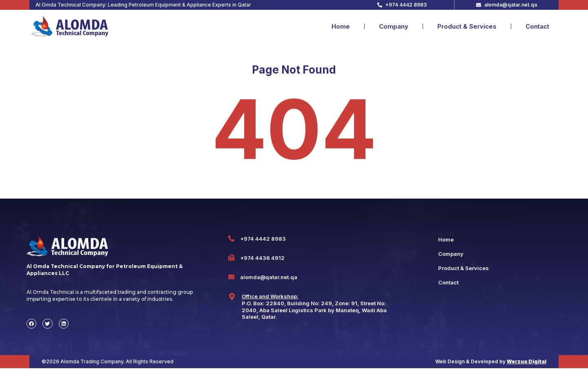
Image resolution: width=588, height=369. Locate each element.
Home (341, 26)
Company (394, 26)
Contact (537, 26)
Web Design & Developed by (491, 362)
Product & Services (467, 26)
